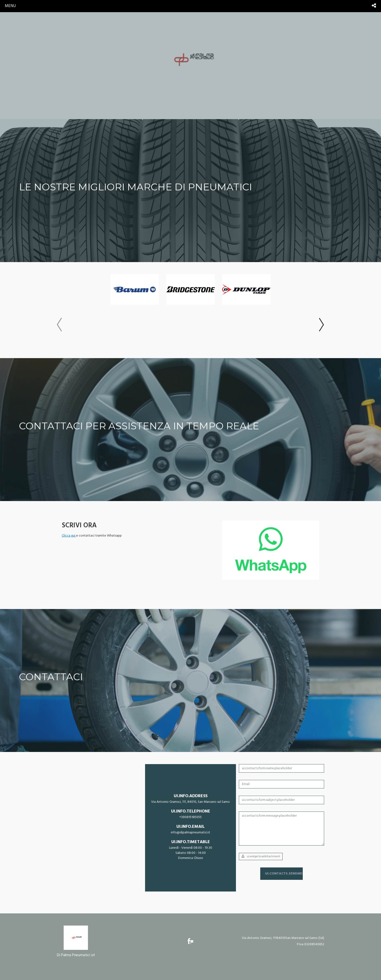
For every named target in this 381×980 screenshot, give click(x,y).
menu (10, 6)
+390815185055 (190, 817)
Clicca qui (69, 536)
